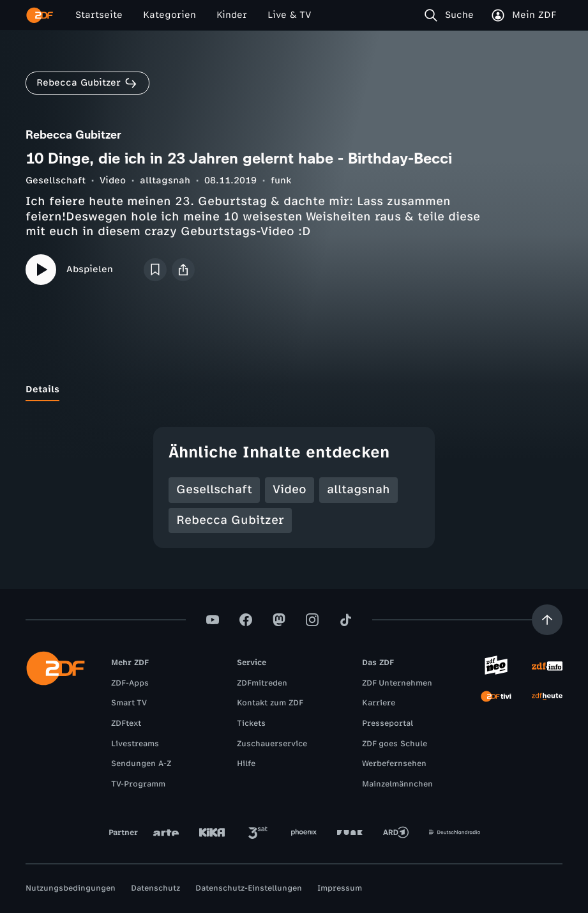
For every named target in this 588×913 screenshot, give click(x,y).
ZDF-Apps (130, 683)
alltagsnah (165, 180)
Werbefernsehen (394, 763)
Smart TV (129, 703)
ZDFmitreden (262, 683)
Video (113, 180)
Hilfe (246, 763)
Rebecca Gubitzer (230, 520)
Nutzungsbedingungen (71, 888)
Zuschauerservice (272, 744)
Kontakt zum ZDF (270, 703)
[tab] (42, 390)
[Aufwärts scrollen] (547, 620)
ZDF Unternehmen (397, 683)
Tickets (251, 723)
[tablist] (294, 390)
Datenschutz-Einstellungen (249, 888)
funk (281, 180)
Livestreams (135, 744)
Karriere (379, 703)
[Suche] (452, 15)
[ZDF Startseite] (40, 15)
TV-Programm (138, 784)
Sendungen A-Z (141, 763)
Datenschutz (155, 888)
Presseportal (388, 723)
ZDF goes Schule (395, 744)
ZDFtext (126, 723)
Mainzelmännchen (397, 784)
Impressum (340, 888)
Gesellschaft (56, 180)
